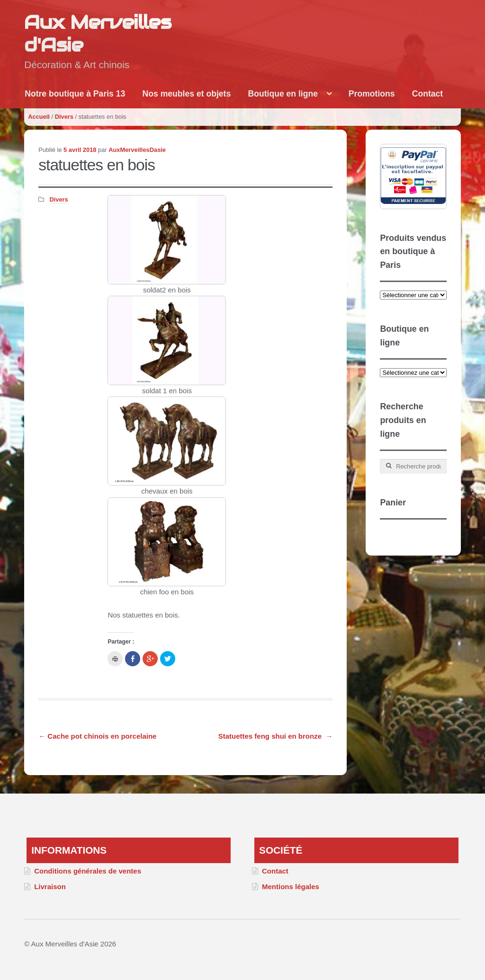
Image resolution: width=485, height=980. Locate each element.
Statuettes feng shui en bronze (276, 736)
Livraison (50, 887)
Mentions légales (291, 887)
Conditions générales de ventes (88, 871)
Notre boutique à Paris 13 (75, 94)
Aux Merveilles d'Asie (98, 34)
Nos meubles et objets (187, 94)
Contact (428, 94)
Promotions (372, 94)
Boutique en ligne (283, 94)
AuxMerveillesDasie (137, 150)
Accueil (39, 117)
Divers (64, 117)
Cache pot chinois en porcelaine (97, 736)
